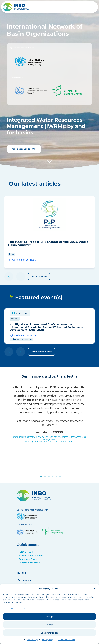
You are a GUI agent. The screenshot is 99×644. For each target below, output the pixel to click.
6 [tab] (61, 477)
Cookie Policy (32, 642)
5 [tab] (57, 477)
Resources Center (28, 559)
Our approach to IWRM (25, 149)
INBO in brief (26, 552)
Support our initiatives (31, 556)
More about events (42, 352)
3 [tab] (49, 477)
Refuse (49, 626)
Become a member (29, 563)
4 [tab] (53, 477)
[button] (95, 590)
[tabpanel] (49, 415)
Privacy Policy (48, 642)
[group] (49, 232)
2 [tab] (46, 477)
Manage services (18, 610)
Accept (49, 618)
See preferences (50, 635)
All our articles (39, 276)
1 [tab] (42, 477)
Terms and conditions (67, 642)
